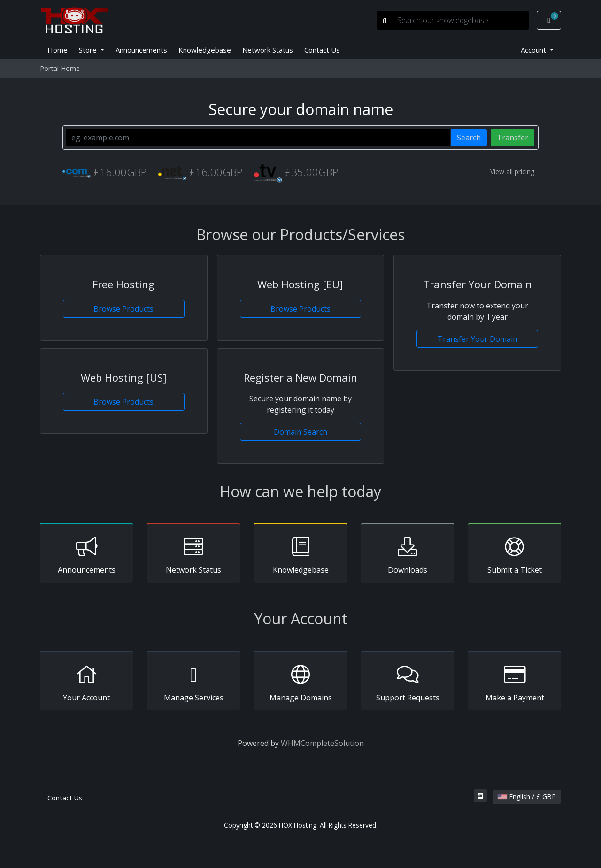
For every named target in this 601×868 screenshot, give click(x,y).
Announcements (141, 50)
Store (89, 50)
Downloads (408, 554)
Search (469, 138)
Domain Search (300, 432)
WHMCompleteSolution (322, 743)
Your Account (86, 682)
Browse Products (123, 309)
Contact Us (322, 50)
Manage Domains (300, 682)
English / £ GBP (527, 796)
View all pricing (512, 172)
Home (58, 50)
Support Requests (408, 682)
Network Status (268, 50)
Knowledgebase (205, 50)
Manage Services (193, 682)
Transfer (512, 138)
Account (534, 50)
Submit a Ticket (515, 554)
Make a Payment (515, 682)
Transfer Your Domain (478, 339)
